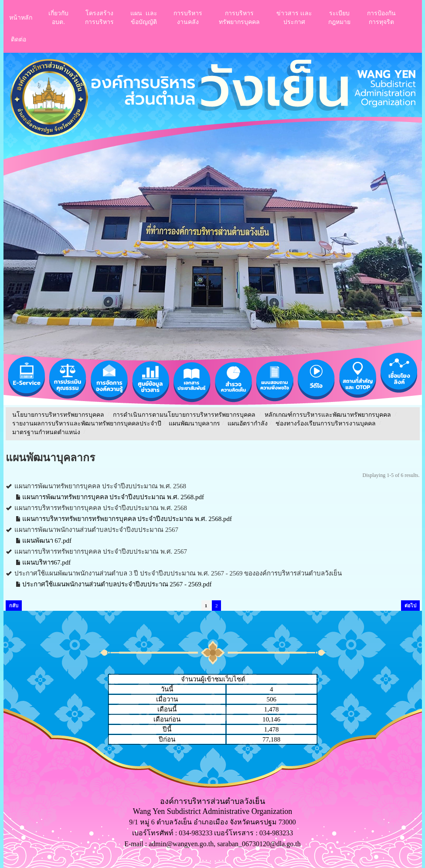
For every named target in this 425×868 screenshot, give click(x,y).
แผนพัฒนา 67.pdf (47, 541)
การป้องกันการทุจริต (381, 17)
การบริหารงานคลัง (188, 17)
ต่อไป (410, 606)
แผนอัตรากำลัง (248, 424)
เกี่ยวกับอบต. (58, 17)
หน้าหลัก (21, 17)
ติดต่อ (19, 39)
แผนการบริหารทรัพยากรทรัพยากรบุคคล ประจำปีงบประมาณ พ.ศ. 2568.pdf (127, 519)
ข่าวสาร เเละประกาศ (294, 17)
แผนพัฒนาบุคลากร (194, 424)
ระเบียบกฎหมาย (339, 17)
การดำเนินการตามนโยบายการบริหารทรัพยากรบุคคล (184, 415)
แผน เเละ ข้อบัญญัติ (144, 17)
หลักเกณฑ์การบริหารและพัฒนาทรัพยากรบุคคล (328, 415)
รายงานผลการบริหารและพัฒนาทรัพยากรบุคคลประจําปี (87, 424)
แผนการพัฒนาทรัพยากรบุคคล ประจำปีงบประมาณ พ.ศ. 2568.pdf (113, 497)
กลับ (14, 606)
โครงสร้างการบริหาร (99, 17)
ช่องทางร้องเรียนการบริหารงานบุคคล (326, 424)
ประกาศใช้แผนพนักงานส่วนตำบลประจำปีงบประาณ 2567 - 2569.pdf (117, 584)
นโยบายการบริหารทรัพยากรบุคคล (58, 415)
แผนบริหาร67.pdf (47, 562)
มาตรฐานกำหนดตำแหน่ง (47, 432)
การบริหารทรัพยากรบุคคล (239, 17)
